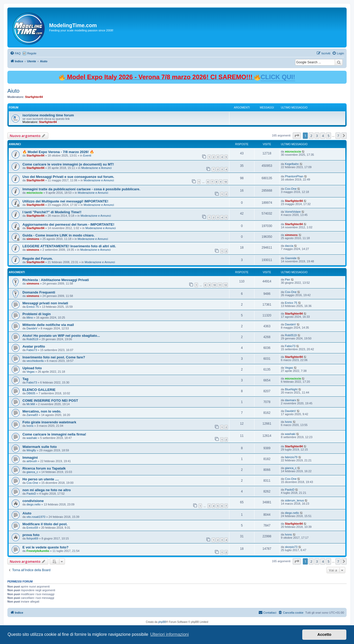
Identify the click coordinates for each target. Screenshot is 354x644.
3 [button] (317, 136)
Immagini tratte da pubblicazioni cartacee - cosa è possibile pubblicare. (81, 189)
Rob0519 (32, 339)
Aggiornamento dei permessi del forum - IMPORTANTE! (68, 224)
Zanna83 (32, 415)
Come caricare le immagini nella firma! (54, 434)
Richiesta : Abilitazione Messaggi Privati (56, 280)
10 (225, 182)
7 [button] (338, 136)
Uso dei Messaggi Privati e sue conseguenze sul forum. (68, 177)
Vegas (30, 372)
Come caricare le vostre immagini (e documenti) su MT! (68, 164)
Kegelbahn (292, 164)
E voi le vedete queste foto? (45, 547)
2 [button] (311, 136)
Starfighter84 (34, 97)
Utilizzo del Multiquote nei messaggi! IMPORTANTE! (65, 201)
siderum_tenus (294, 500)
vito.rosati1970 (36, 517)
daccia (289, 246)
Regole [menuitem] (32, 53)
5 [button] (329, 136)
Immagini (30, 458)
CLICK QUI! (278, 77)
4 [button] (323, 136)
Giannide (291, 258)
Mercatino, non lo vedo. (42, 411)
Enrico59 (32, 528)
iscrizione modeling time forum (48, 115)
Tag (25, 379)
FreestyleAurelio (38, 551)
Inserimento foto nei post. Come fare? (54, 357)
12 (225, 285)
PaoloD (31, 494)
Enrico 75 (32, 307)
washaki (32, 438)
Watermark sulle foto (40, 447)
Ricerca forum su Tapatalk (44, 468)
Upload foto (32, 368)
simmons (33, 239)
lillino (30, 318)
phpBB (162, 622)
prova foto (31, 535)
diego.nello (33, 504)
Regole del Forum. (38, 259)
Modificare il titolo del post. (45, 524)
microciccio (293, 151)
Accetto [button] (324, 634)
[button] (297, 136)
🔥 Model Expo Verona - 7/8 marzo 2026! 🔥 (58, 152)
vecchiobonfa (35, 361)
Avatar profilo (34, 346)
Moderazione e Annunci (96, 168)
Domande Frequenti (39, 292)
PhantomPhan (294, 176)
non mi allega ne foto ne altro (47, 490)
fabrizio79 (291, 457)
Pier (287, 280)
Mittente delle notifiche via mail (48, 325)
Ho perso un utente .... (41, 479)
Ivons (30, 426)
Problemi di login (37, 314)
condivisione (33, 501)
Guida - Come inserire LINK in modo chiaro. (58, 235)
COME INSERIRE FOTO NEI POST (50, 401)
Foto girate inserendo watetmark (49, 422)
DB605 (31, 393)
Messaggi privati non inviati (45, 303)
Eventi (87, 155)
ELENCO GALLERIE (39, 390)
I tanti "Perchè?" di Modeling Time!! (52, 212)
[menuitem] (15, 53)
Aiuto (13, 91)
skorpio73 (291, 547)
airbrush (32, 461)
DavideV (32, 328)
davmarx (290, 400)
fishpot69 (32, 538)
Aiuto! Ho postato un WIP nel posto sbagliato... (61, 336)
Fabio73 (32, 350)
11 (220, 285)
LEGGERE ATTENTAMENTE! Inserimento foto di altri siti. (69, 246)
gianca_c (32, 472)
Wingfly (31, 450)
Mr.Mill (31, 404)
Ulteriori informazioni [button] (169, 634)
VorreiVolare (293, 212)
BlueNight (291, 389)
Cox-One (291, 189)
